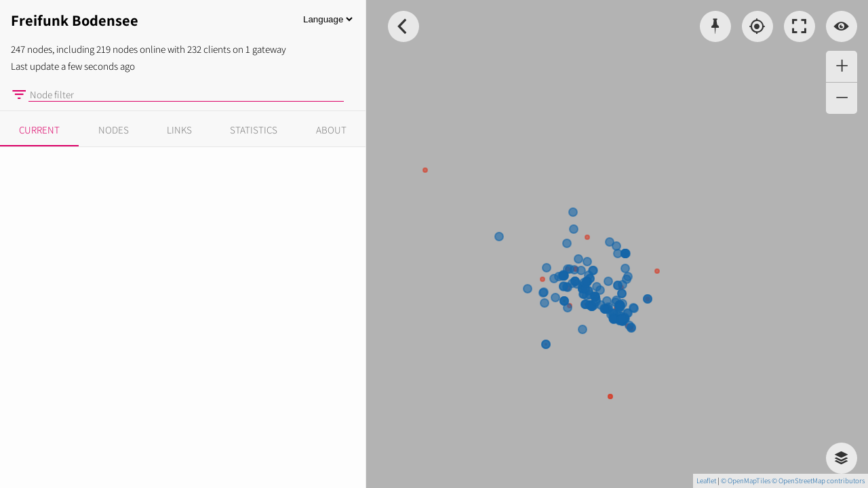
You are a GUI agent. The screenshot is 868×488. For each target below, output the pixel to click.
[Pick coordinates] (715, 26)
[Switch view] (842, 26)
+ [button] (842, 66)
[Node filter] (186, 95)
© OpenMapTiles (746, 481)
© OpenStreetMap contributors (818, 481)
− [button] (842, 98)
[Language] (328, 19)
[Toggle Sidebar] (403, 26)
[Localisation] (757, 26)
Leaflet (706, 481)
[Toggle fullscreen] (800, 26)
